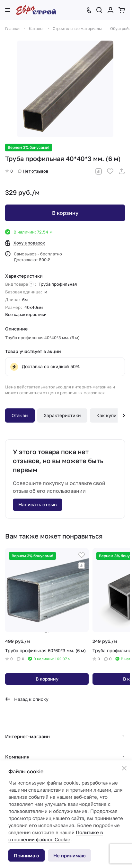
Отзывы (20, 415)
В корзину (65, 213)
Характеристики (62, 415)
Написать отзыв (38, 504)
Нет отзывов (33, 171)
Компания (17, 757)
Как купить (109, 415)
